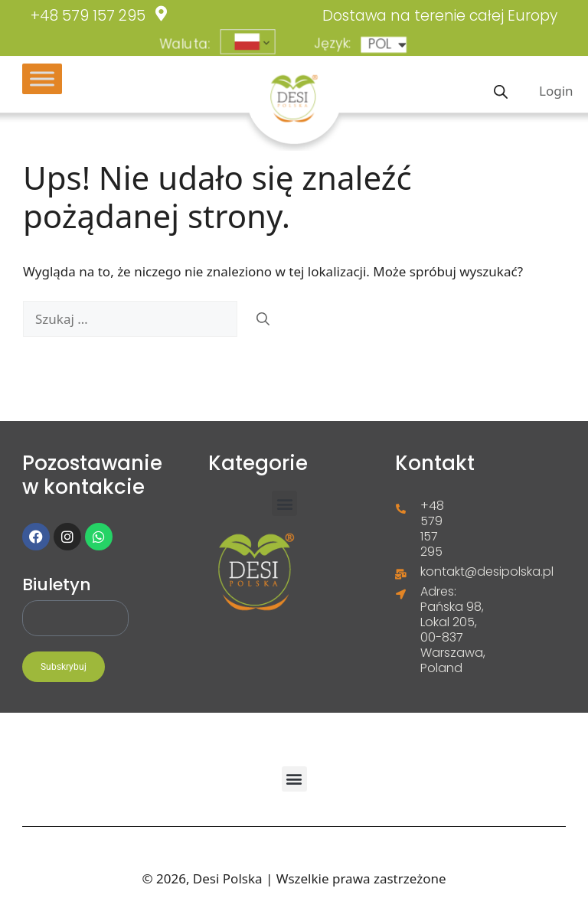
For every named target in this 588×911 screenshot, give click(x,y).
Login (556, 91)
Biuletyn (57, 585)
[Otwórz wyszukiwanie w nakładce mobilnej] (501, 91)
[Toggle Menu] (42, 78)
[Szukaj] (263, 319)
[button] (284, 503)
